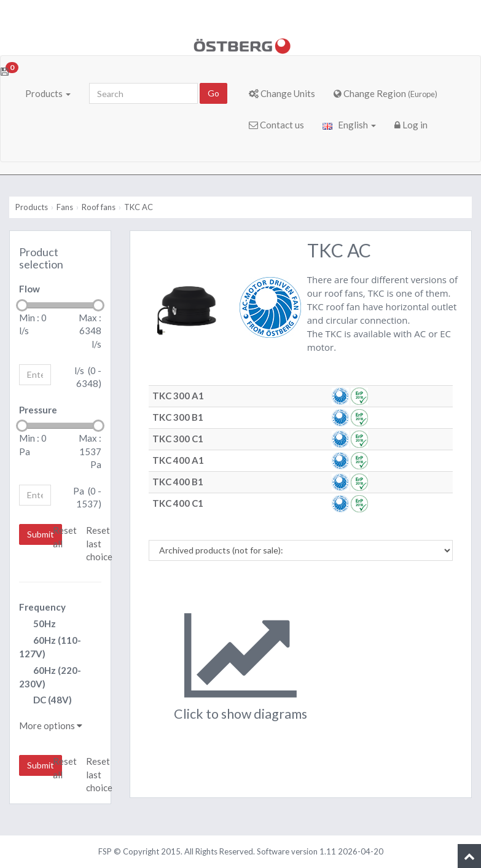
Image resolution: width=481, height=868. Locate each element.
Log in (411, 125)
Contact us (276, 125)
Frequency (42, 607)
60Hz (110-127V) (50, 647)
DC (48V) (45, 701)
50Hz (37, 624)
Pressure (38, 410)
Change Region (385, 93)
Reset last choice (99, 543)
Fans (65, 207)
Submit (41, 534)
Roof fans (99, 207)
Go (213, 93)
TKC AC (139, 207)
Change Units (282, 93)
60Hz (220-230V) (50, 677)
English (349, 125)
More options (51, 725)
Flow (29, 289)
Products (48, 93)
